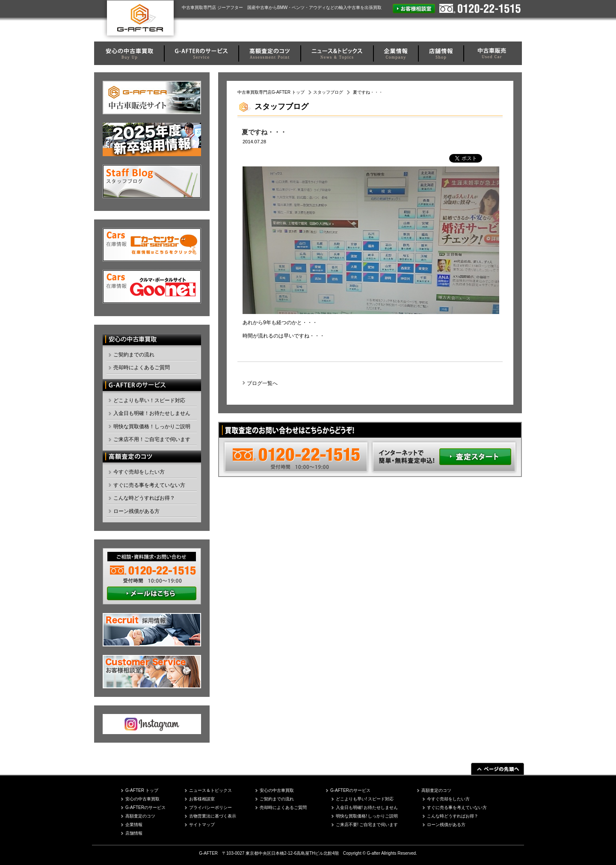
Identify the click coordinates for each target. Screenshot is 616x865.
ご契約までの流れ (134, 355)
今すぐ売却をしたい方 (139, 472)
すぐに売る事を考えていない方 (149, 485)
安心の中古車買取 (142, 799)
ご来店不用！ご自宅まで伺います (152, 439)
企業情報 (134, 825)
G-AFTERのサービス (145, 807)
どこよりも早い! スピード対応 (365, 799)
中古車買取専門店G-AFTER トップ (271, 92)
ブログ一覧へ (262, 383)
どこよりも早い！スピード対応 (149, 400)
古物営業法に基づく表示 (213, 816)
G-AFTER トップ (142, 790)
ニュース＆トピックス (210, 790)
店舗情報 (134, 833)
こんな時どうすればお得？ (144, 498)
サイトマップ (202, 825)
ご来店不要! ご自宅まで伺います (367, 825)
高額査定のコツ (140, 816)
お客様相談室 (202, 799)
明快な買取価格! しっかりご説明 (367, 816)
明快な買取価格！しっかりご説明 (152, 427)
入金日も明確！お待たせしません (152, 413)
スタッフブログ (328, 92)
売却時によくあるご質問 (142, 367)
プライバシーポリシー (210, 807)
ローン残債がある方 (136, 511)
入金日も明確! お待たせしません (367, 807)
